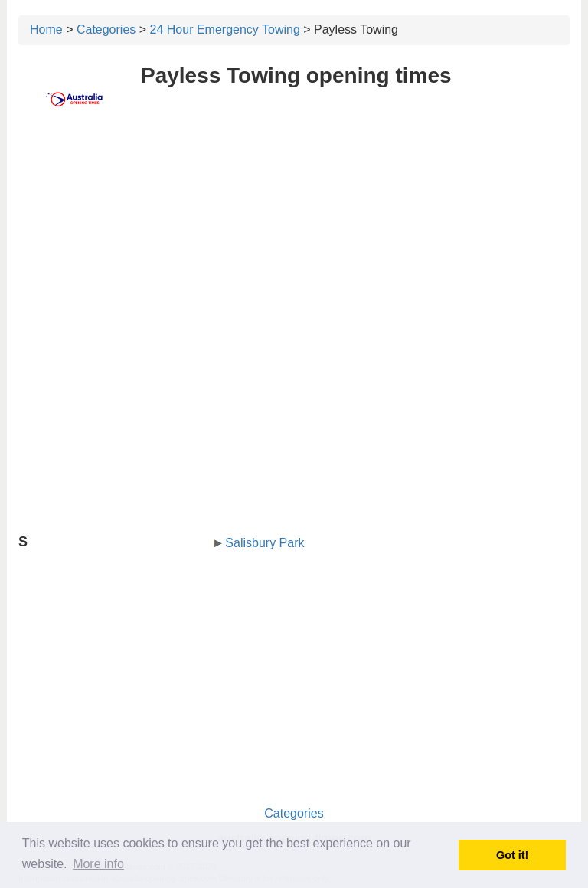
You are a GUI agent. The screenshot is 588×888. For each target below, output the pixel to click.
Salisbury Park (265, 543)
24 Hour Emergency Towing (225, 29)
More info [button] (98, 864)
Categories (106, 29)
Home (46, 29)
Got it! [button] (512, 855)
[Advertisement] (294, 243)
